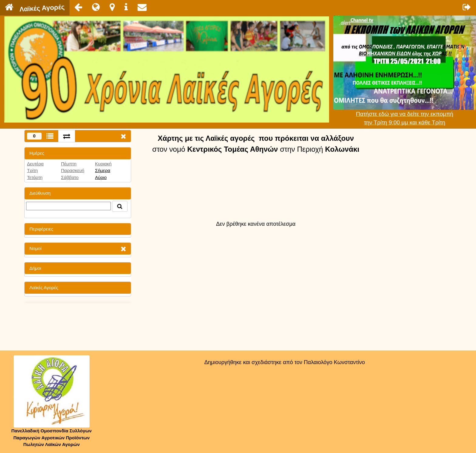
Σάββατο (70, 177)
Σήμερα (103, 170)
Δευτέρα (35, 164)
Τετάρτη (35, 177)
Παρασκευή (73, 170)
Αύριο (101, 177)
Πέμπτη (69, 164)
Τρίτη (32, 170)
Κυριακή (103, 164)
